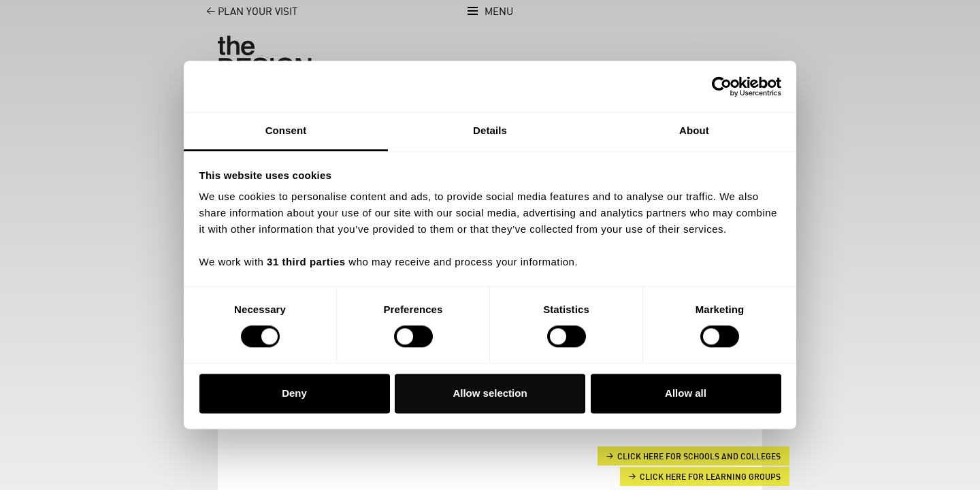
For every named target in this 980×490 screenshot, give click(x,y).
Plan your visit (244, 12)
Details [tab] (490, 130)
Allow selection (490, 393)
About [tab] (694, 130)
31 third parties (306, 262)
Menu (499, 12)
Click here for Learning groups (710, 477)
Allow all (686, 393)
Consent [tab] (286, 130)
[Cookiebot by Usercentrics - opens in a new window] (722, 86)
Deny (294, 393)
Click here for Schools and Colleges (699, 457)
